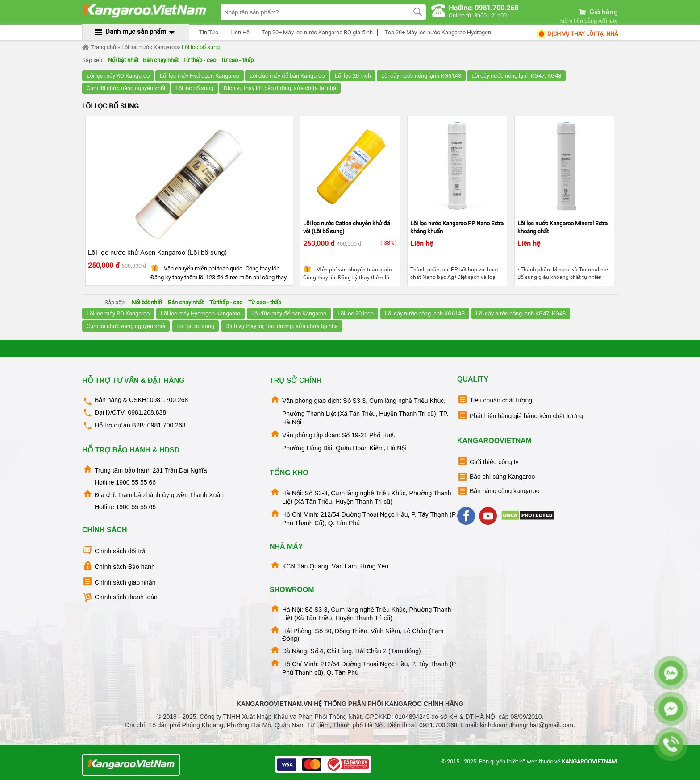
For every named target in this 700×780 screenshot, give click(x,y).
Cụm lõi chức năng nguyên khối (126, 88)
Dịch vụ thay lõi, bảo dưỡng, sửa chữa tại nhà (280, 88)
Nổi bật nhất (123, 60)
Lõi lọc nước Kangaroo (150, 47)
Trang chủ (99, 47)
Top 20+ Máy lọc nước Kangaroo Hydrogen (437, 32)
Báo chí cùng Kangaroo (496, 477)
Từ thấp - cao (200, 60)
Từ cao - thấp (237, 60)
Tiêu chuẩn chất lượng (495, 400)
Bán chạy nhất (161, 60)
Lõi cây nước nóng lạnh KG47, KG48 (516, 76)
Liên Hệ (239, 32)
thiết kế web (522, 761)
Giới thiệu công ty (488, 461)
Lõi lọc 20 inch (353, 76)
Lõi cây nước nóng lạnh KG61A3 (421, 76)
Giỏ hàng (598, 12)
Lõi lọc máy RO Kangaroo (118, 76)
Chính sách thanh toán (120, 597)
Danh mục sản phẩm (136, 32)
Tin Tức (207, 32)
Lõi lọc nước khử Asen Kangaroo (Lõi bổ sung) (157, 253)
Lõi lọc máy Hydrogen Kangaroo (200, 76)
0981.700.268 (169, 400)
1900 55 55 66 (136, 482)
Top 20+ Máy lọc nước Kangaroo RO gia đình (316, 32)
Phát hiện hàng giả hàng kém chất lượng (520, 415)
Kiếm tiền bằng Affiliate (589, 21)
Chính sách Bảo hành (119, 566)
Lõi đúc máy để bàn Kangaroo (287, 76)
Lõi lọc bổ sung (201, 47)
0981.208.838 (147, 412)
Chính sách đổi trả (114, 550)
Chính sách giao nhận (119, 582)
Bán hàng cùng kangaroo (498, 491)
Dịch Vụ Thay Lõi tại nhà (577, 34)
